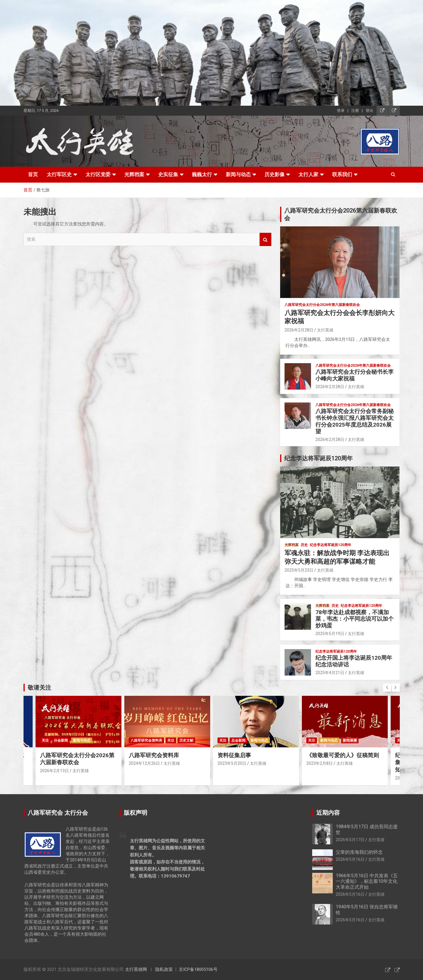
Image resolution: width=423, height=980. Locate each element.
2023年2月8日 (320, 763)
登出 (370, 111)
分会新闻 (61, 740)
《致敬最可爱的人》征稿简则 (343, 755)
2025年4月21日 (330, 673)
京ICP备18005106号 (198, 969)
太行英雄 (325, 330)
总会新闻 (238, 740)
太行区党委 (98, 174)
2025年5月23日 (299, 570)
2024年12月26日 (144, 763)
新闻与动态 (238, 174)
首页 (33, 174)
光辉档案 (134, 174)
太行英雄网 (136, 969)
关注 (45, 740)
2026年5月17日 (350, 840)
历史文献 (186, 740)
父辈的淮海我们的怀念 (359, 852)
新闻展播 (350, 740)
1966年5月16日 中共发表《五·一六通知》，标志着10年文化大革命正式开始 (367, 881)
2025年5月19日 (330, 634)
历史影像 (275, 174)
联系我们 (342, 174)
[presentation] (387, 688)
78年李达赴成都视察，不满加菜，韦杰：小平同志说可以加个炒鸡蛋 (355, 619)
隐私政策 (164, 969)
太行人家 (308, 174)
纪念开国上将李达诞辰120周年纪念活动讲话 (354, 661)
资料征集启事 (234, 755)
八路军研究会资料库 (146, 740)
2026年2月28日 (299, 330)
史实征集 (168, 174)
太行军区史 (59, 174)
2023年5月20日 (232, 763)
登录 (341, 111)
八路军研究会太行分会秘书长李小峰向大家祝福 (355, 375)
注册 (355, 111)
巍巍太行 (202, 174)
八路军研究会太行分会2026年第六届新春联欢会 (322, 305)
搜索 (265, 239)
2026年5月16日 (350, 859)
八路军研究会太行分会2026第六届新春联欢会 (77, 759)
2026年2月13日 (54, 771)
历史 (304, 545)
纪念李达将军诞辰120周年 (331, 545)
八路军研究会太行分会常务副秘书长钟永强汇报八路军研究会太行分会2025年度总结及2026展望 (355, 421)
